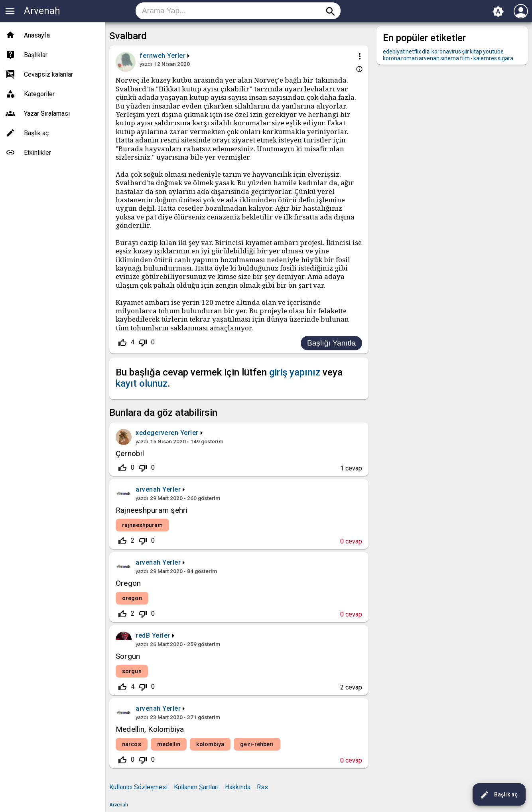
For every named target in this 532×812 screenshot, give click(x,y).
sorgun (132, 671)
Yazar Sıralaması (47, 114)
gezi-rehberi (257, 744)
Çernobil (130, 453)
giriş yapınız (295, 372)
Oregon (128, 583)
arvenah (148, 489)
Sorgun (128, 656)
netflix (413, 51)
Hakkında (238, 787)
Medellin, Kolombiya (150, 729)
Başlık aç (499, 795)
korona (392, 58)
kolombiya (210, 744)
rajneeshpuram (142, 525)
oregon (132, 598)
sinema (450, 58)
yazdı (146, 64)
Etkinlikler (37, 153)
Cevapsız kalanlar (48, 74)
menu (10, 11)
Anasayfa (37, 35)
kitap (476, 51)
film (465, 58)
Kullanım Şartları (196, 787)
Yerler (176, 56)
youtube (493, 51)
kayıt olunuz (142, 383)
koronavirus (446, 51)
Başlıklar (36, 55)
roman (410, 58)
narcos (132, 744)
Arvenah (42, 11)
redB (143, 635)
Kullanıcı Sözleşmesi (138, 787)
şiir (465, 51)
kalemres (485, 58)
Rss (262, 787)
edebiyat (394, 51)
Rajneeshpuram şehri (152, 510)
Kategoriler (39, 94)
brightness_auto (498, 12)
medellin (169, 744)
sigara (505, 58)
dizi (426, 51)
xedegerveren (157, 433)
